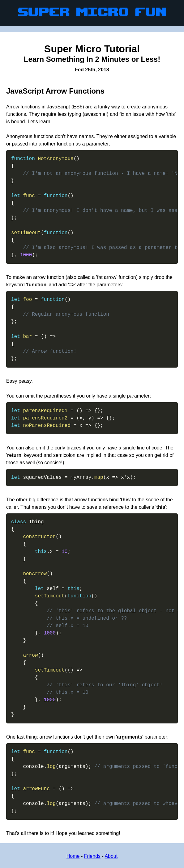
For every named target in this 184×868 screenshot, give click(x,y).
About (111, 856)
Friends (92, 856)
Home (73, 856)
